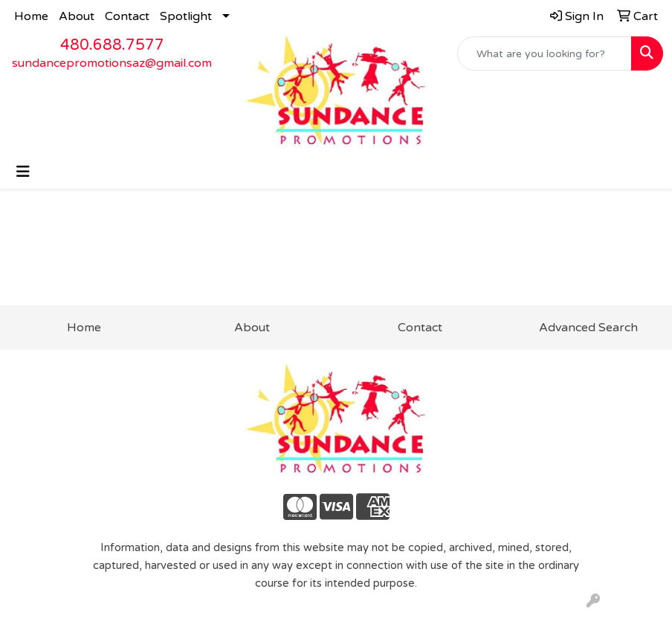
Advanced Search (588, 328)
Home (31, 16)
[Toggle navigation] (23, 172)
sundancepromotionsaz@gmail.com (112, 63)
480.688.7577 (112, 45)
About (77, 16)
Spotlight (186, 16)
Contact (127, 16)
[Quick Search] (545, 53)
